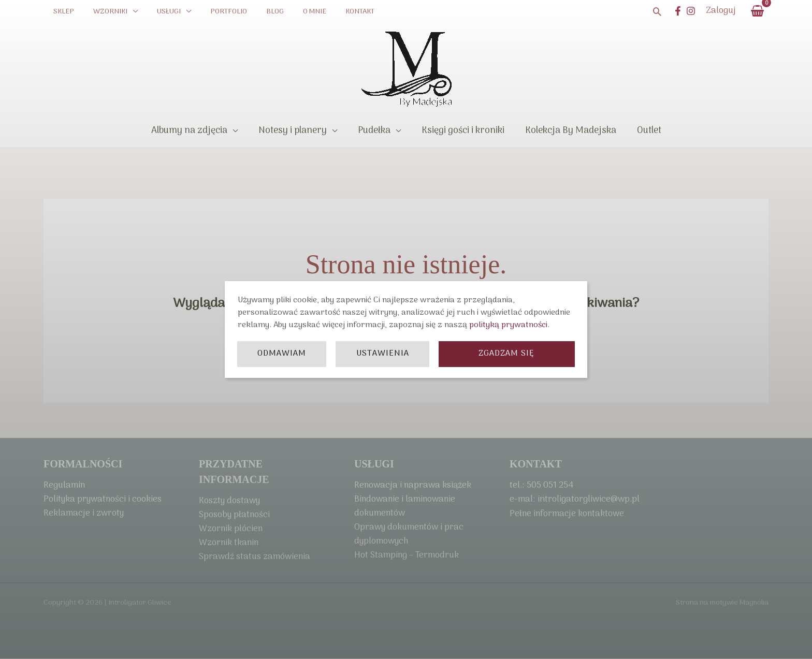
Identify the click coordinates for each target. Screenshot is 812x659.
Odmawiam (282, 354)
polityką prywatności (508, 325)
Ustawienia (383, 354)
